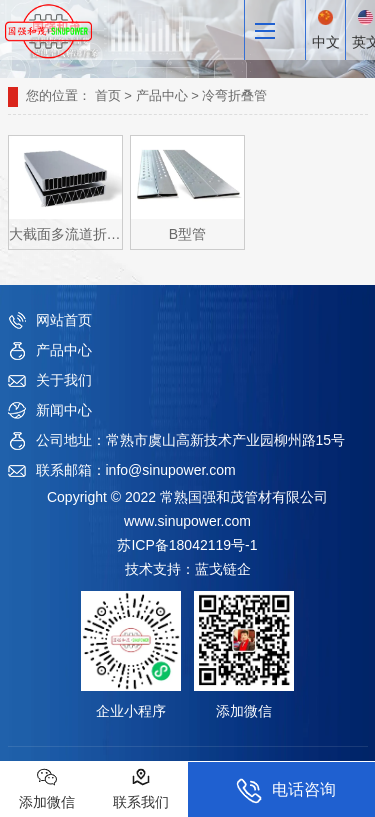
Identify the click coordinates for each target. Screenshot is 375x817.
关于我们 (64, 380)
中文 (326, 30)
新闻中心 (64, 410)
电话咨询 (286, 791)
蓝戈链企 (223, 569)
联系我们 (141, 788)
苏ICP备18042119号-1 (187, 545)
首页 (108, 95)
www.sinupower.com (187, 521)
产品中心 (162, 95)
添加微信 (47, 788)
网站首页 (64, 320)
